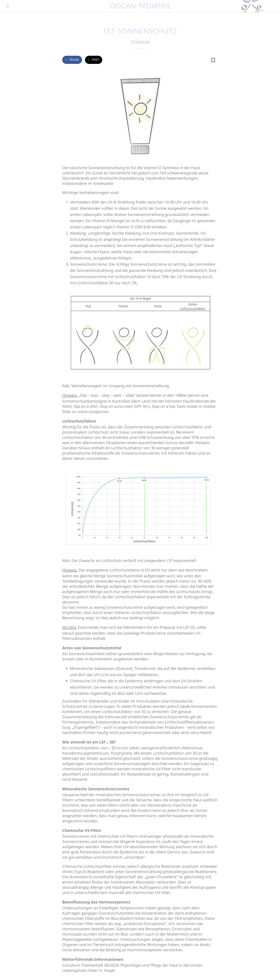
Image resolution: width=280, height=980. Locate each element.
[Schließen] (8, 6)
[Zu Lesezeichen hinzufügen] (213, 60)
